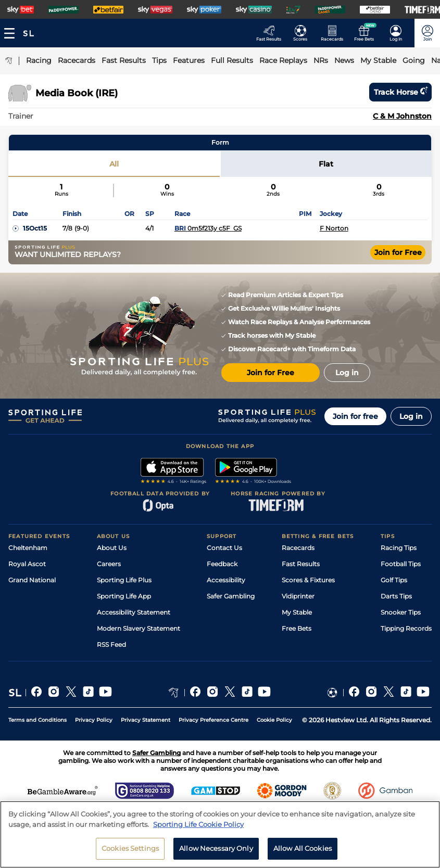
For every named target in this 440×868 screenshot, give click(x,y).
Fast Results (301, 564)
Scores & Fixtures (308, 580)
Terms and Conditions (37, 720)
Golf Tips (394, 580)
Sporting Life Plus (124, 580)
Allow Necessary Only (216, 848)
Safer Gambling (231, 596)
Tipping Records (406, 628)
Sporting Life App (124, 596)
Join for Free (398, 252)
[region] (220, 834)
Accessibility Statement (134, 612)
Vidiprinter (298, 596)
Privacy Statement (146, 720)
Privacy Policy (94, 720)
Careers (109, 564)
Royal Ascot (27, 564)
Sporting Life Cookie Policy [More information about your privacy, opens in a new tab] (198, 824)
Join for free (355, 416)
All (114, 164)
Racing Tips (399, 548)
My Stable (297, 612)
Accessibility (226, 580)
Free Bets (297, 628)
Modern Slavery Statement (139, 628)
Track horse (400, 92)
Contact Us (224, 548)
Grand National (32, 580)
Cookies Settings (130, 848)
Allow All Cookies (303, 848)
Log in (411, 416)
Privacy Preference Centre (213, 720)
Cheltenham (28, 548)
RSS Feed (111, 644)
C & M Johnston (402, 116)
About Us (112, 548)
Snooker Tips (401, 612)
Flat (326, 164)
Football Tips (401, 564)
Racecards (298, 548)
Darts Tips (396, 596)
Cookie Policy (274, 720)
